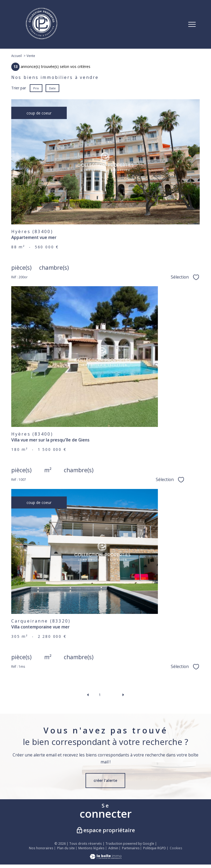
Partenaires (131, 848)
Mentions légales (91, 848)
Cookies (176, 848)
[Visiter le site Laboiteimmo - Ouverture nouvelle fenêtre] (106, 857)
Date (52, 88)
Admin (113, 848)
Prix (36, 88)
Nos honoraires (41, 848)
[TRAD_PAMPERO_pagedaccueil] (42, 38)
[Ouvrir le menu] (192, 24)
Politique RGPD (155, 848)
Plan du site (66, 848)
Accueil (16, 56)
